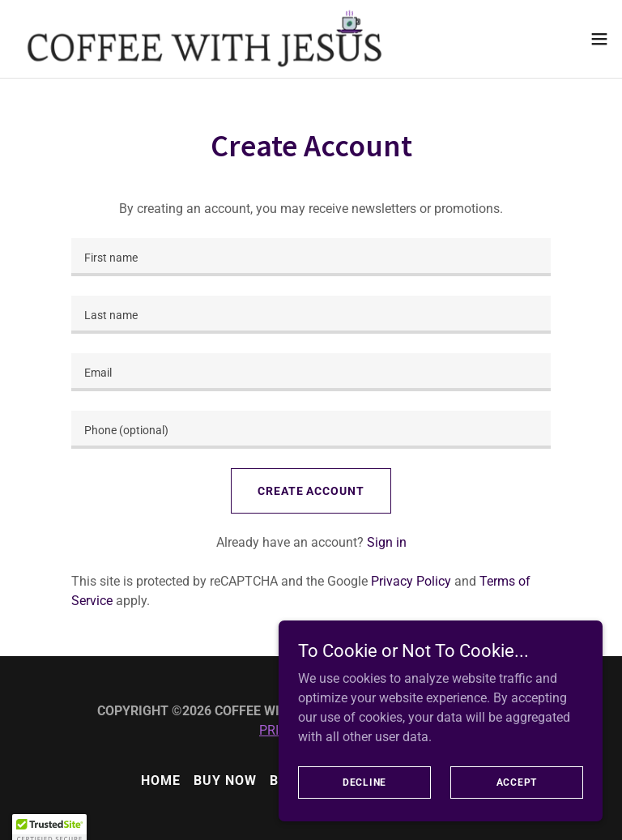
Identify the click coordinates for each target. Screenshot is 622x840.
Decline (364, 804)
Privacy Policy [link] (411, 581)
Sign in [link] (387, 542)
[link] (204, 39)
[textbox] (311, 257)
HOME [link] (161, 780)
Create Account (311, 491)
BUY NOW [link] (225, 780)
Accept (517, 804)
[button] (599, 39)
